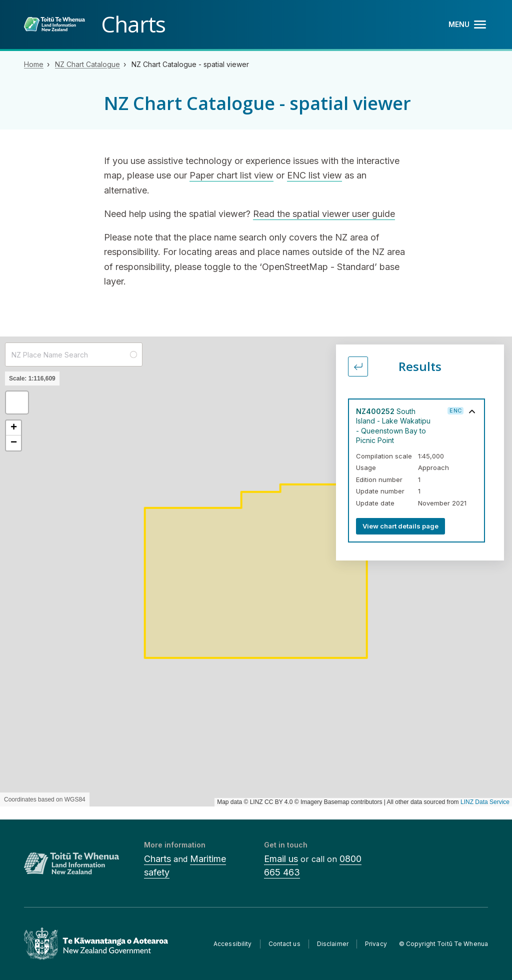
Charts (157, 859)
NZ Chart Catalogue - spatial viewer (190, 64)
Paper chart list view (231, 175)
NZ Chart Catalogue (87, 64)
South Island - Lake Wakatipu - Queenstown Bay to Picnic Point (393, 426)
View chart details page (400, 526)
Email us (281, 859)
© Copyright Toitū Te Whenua (443, 944)
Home (34, 64)
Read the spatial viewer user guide (324, 214)
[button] (17, 402)
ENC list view (314, 175)
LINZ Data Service (485, 802)
